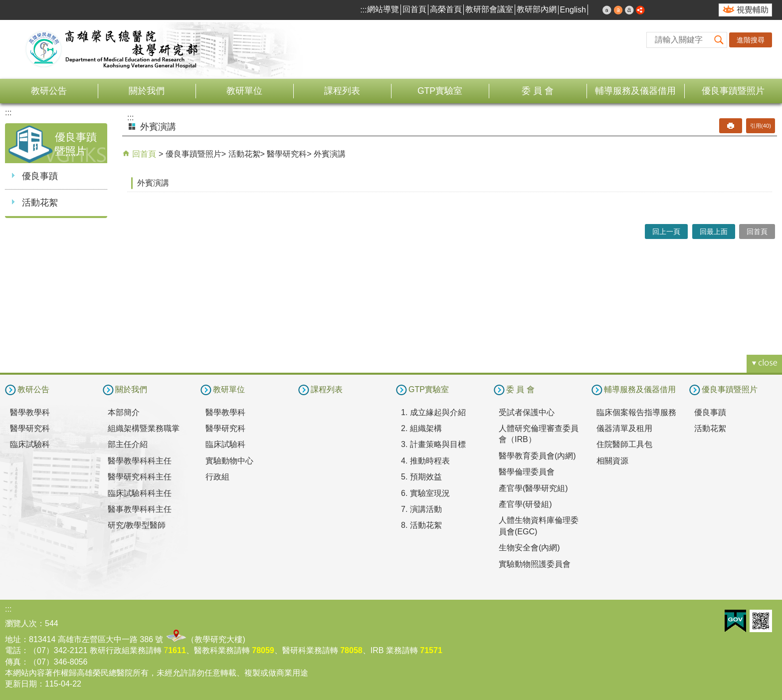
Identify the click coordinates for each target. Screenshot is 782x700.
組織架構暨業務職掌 (144, 428)
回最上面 (714, 232)
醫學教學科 (30, 412)
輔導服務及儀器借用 (635, 91)
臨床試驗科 (30, 444)
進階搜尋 (751, 40)
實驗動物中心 (229, 461)
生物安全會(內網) (529, 548)
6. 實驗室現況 (425, 493)
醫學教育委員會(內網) (537, 456)
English (573, 10)
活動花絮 (40, 203)
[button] (719, 40)
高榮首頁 (446, 9)
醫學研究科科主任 (140, 477)
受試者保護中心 (527, 412)
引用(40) (761, 126)
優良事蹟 (40, 176)
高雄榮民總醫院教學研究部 (112, 49)
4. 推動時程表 (425, 461)
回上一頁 (666, 232)
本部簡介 (124, 412)
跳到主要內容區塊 (5, 5)
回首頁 (414, 9)
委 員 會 (538, 91)
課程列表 (342, 91)
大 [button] (629, 10)
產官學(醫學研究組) (533, 488)
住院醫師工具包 (624, 444)
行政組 (217, 477)
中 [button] (618, 10)
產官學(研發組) (525, 504)
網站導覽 (383, 9)
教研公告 (49, 91)
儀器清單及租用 (624, 428)
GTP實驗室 (440, 91)
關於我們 (147, 91)
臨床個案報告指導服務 (636, 412)
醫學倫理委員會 (527, 472)
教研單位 (244, 91)
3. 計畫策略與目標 (433, 444)
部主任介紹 (128, 444)
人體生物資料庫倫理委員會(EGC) (539, 526)
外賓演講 (330, 154)
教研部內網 (537, 9)
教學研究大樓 (218, 639)
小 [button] (607, 10)
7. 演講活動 (421, 509)
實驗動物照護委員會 (535, 564)
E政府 (735, 621)
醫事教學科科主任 (140, 509)
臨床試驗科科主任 (140, 493)
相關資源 (612, 461)
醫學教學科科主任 (140, 461)
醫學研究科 (287, 154)
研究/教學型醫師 (137, 525)
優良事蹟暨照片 (733, 91)
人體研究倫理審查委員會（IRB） (539, 434)
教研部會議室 (489, 9)
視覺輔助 (753, 10)
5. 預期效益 (421, 477)
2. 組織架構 (421, 428)
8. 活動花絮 (421, 525)
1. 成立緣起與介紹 (433, 412)
